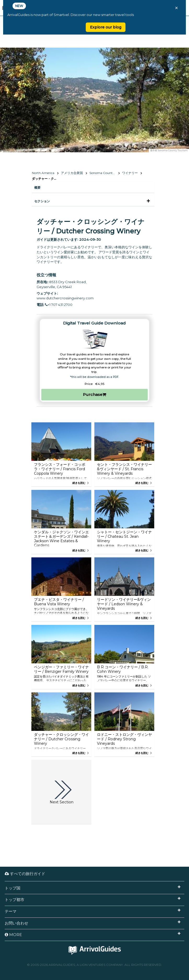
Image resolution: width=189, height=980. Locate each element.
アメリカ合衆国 (72, 173)
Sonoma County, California (105, 173)
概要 (37, 187)
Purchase (94, 394)
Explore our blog (106, 27)
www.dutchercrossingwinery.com (65, 298)
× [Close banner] (176, 8)
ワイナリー (130, 173)
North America (43, 173)
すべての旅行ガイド (25, 874)
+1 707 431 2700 (59, 305)
